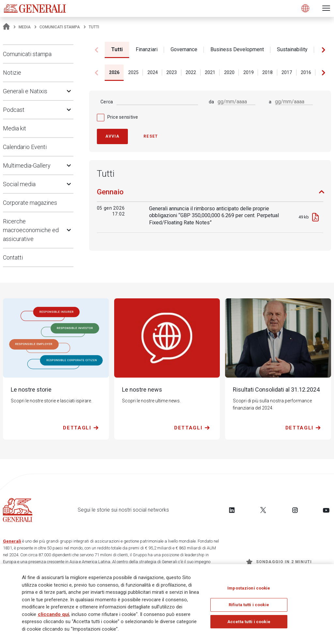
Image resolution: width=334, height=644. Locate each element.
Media (25, 27)
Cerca (107, 102)
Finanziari (147, 49)
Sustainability (292, 49)
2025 (133, 72)
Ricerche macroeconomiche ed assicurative (31, 230)
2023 (172, 72)
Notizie (12, 73)
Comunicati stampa (60, 27)
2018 (267, 72)
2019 (249, 72)
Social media (19, 184)
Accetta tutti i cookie (249, 624)
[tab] (210, 195)
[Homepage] (6, 27)
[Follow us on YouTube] (326, 510)
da (212, 102)
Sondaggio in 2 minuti (279, 562)
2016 (306, 72)
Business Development (237, 49)
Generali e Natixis (25, 91)
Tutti (117, 49)
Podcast (14, 110)
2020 (229, 72)
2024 (153, 72)
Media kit (15, 128)
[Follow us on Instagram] (295, 510)
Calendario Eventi (25, 147)
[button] (323, 50)
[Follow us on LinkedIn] (232, 510)
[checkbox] (210, 117)
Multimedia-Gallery (27, 165)
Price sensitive (123, 117)
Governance (184, 49)
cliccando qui (53, 616)
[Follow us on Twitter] (263, 510)
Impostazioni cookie (249, 590)
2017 (287, 72)
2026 (114, 72)
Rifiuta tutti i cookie (249, 607)
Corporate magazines (30, 203)
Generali (12, 541)
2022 (191, 72)
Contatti (13, 257)
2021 (210, 72)
